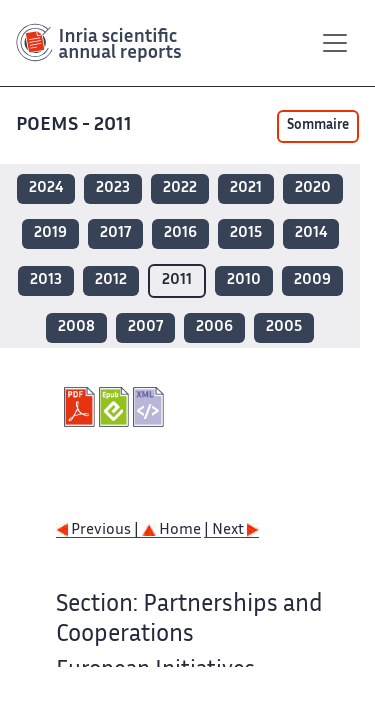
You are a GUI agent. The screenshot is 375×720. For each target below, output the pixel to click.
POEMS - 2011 (74, 125)
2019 (50, 233)
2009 (312, 280)
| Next (231, 530)
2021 (246, 188)
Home (171, 530)
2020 (313, 188)
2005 (284, 327)
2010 (244, 280)
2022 (180, 188)
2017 (115, 233)
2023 (113, 188)
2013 (46, 280)
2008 (76, 327)
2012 (111, 280)
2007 (145, 327)
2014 (311, 233)
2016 (180, 233)
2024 (46, 188)
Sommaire (318, 126)
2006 (214, 327)
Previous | (99, 530)
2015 (246, 233)
